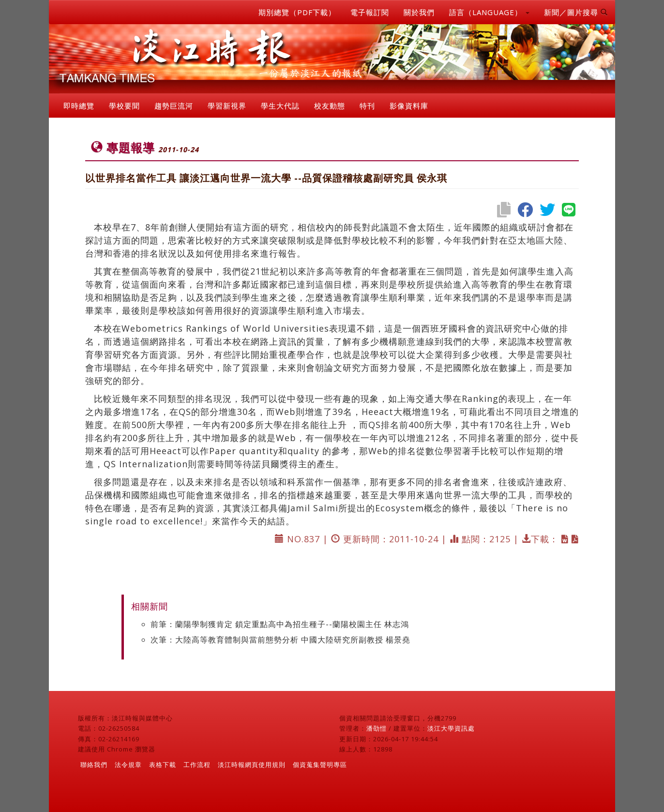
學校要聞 (124, 106)
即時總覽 (79, 106)
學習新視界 (227, 106)
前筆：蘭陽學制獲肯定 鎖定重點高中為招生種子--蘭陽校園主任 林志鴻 (280, 624)
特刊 (367, 106)
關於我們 (419, 12)
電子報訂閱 (370, 12)
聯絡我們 (94, 765)
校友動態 (330, 106)
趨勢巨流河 (174, 106)
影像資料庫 (409, 106)
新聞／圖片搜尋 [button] (576, 12)
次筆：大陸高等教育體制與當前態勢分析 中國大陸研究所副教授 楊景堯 (280, 640)
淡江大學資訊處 (451, 728)
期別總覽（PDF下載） (297, 12)
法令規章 (128, 765)
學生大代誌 (280, 106)
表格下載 (163, 765)
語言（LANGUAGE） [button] (489, 12)
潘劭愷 (377, 728)
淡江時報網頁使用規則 (252, 765)
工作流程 (197, 765)
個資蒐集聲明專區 (320, 765)
